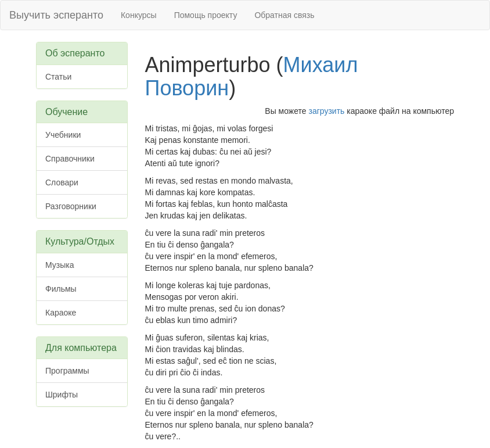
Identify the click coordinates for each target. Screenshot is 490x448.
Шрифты (62, 395)
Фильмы (61, 289)
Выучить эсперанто (56, 15)
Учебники (63, 135)
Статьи (58, 77)
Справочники (70, 159)
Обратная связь (284, 15)
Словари (62, 182)
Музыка (60, 265)
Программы (67, 371)
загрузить (327, 111)
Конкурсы (139, 15)
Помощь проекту (206, 15)
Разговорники (71, 206)
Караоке (61, 313)
